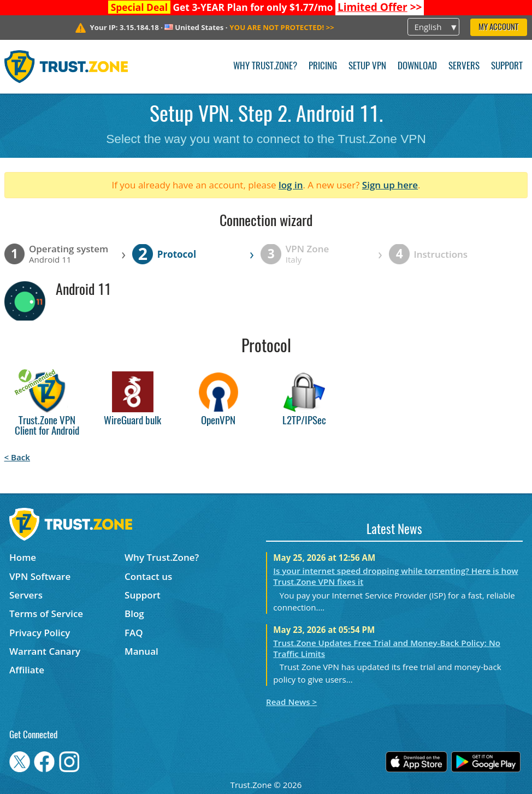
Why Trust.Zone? (265, 66)
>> (380, 7)
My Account (498, 28)
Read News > (291, 702)
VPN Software (40, 576)
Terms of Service (46, 614)
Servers (464, 66)
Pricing (323, 66)
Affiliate (27, 670)
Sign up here (390, 185)
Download (417, 66)
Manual (141, 651)
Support (507, 66)
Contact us (148, 576)
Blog (134, 614)
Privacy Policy (40, 633)
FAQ (134, 633)
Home (23, 557)
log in (291, 185)
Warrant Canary (45, 651)
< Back (17, 457)
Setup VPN (367, 66)
